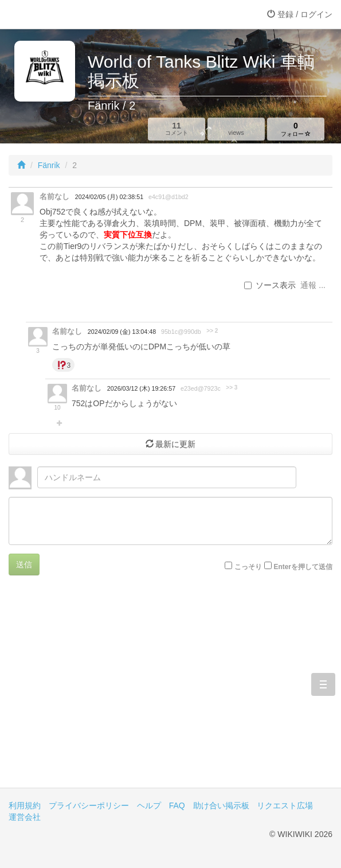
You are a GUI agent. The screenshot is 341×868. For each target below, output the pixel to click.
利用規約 (25, 805)
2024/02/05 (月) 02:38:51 (109, 197)
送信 (24, 565)
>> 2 (212, 331)
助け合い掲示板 (221, 805)
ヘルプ (149, 805)
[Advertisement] (170, 690)
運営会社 (25, 817)
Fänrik (49, 165)
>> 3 (232, 388)
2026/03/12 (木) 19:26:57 (141, 388)
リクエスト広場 (285, 805)
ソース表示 (270, 285)
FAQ (177, 805)
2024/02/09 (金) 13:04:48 (122, 332)
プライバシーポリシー (89, 805)
